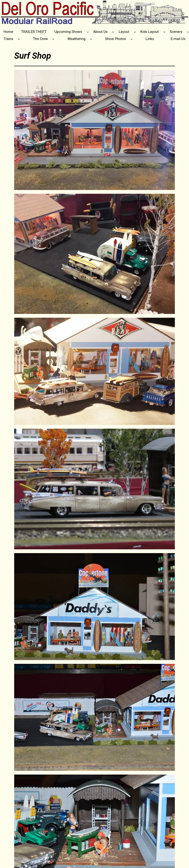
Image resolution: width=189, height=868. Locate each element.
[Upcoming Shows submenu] (88, 32)
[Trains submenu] (19, 39)
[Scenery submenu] (188, 32)
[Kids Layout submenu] (164, 32)
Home (8, 32)
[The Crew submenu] (53, 39)
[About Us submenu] (113, 32)
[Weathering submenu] (91, 39)
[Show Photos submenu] (131, 39)
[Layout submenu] (135, 32)
